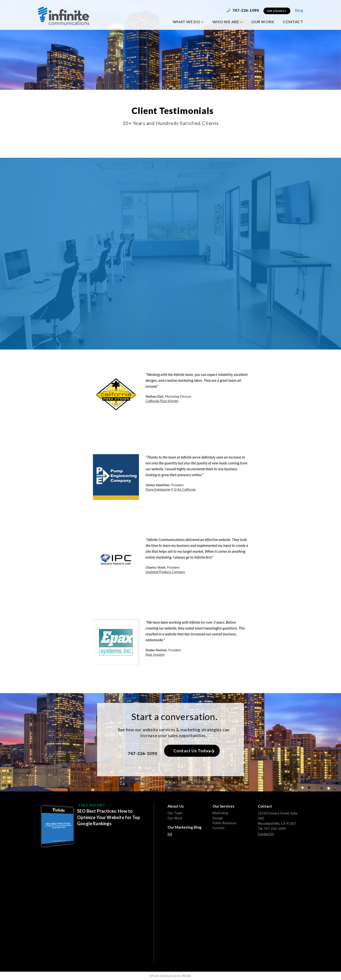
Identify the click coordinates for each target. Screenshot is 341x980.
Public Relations (225, 823)
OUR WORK (263, 22)
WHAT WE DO (188, 22)
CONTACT (293, 22)
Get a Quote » (277, 11)
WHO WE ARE (227, 22)
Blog (299, 10)
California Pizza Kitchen (162, 401)
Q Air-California (185, 489)
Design (218, 818)
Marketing (220, 813)
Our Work (175, 818)
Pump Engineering (158, 489)
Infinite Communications (64, 16)
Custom (218, 828)
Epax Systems (155, 654)
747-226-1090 (243, 10)
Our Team (175, 813)
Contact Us (266, 834)
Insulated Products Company (165, 572)
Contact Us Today (194, 751)
